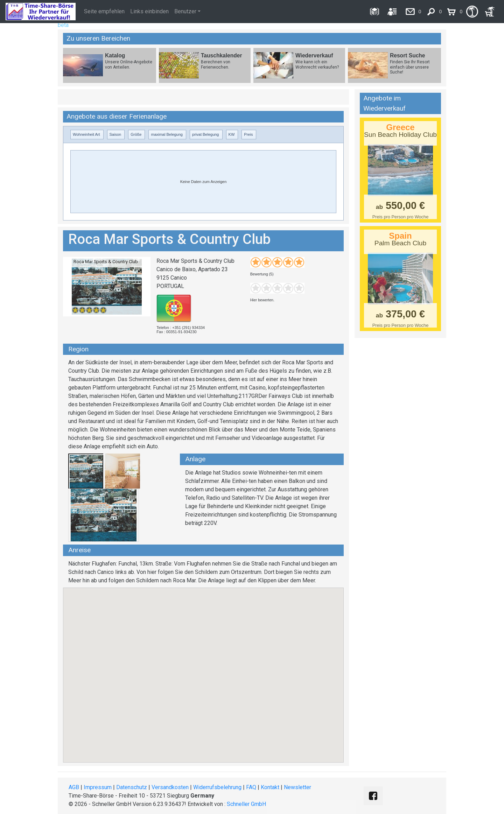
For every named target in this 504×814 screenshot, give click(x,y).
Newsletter (297, 787)
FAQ (251, 787)
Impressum (98, 787)
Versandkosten (170, 787)
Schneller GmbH (246, 804)
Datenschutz (132, 787)
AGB (74, 787)
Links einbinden (149, 11)
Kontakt (270, 787)
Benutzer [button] (185, 11)
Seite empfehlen (104, 11)
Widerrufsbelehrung (217, 787)
